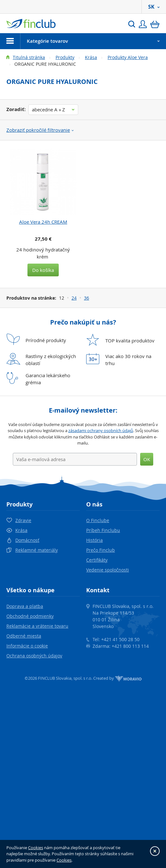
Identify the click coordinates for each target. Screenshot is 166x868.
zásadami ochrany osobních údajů (101, 430)
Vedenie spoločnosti (108, 570)
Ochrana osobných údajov (34, 656)
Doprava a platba (25, 606)
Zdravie (23, 520)
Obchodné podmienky (30, 616)
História (94, 540)
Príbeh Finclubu (103, 530)
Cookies (36, 848)
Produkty (65, 57)
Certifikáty (97, 560)
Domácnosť (27, 540)
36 (87, 298)
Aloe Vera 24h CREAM (43, 222)
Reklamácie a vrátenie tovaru (37, 626)
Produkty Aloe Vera (128, 57)
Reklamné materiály (37, 550)
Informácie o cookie (27, 646)
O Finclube (98, 520)
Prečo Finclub (101, 550)
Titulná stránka (29, 57)
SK (154, 7)
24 (74, 298)
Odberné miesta (24, 636)
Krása (91, 57)
